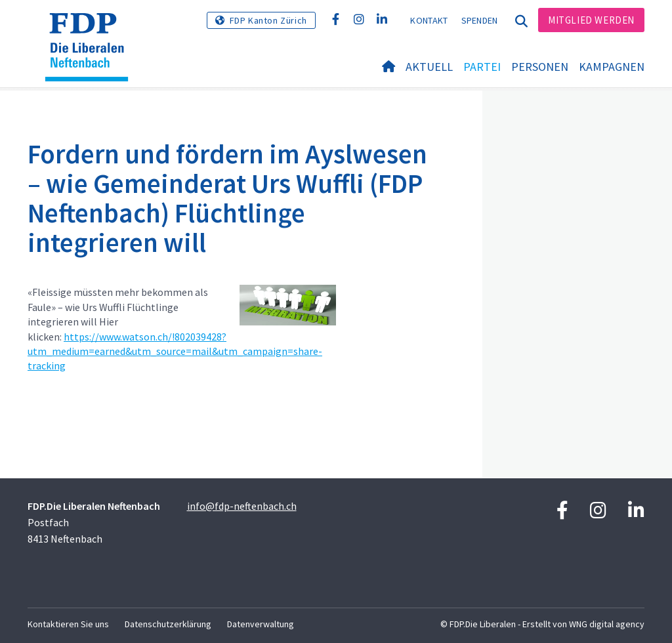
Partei (482, 67)
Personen (540, 67)
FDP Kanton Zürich (268, 20)
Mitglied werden (591, 20)
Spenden (480, 20)
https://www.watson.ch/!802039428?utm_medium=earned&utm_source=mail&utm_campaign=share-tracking (175, 351)
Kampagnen (612, 67)
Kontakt (429, 20)
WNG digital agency (607, 624)
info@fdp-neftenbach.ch (242, 506)
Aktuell (429, 67)
